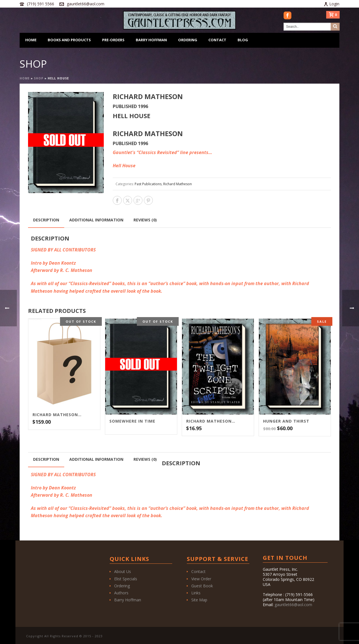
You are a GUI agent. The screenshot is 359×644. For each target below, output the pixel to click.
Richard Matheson (178, 184)
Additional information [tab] (96, 220)
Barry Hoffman (151, 40)
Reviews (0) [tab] (145, 220)
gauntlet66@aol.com (86, 4)
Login (332, 4)
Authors (121, 593)
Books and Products (69, 40)
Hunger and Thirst (286, 421)
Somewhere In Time (132, 421)
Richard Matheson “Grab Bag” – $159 (57, 415)
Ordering (188, 40)
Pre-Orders (113, 40)
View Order (201, 579)
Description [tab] (46, 220)
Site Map (199, 600)
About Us (123, 571)
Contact (217, 40)
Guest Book (202, 586)
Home (31, 40)
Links (196, 593)
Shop (39, 78)
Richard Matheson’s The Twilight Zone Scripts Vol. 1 (211, 421)
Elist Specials (126, 579)
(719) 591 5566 (41, 4)
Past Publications (148, 184)
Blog (243, 40)
